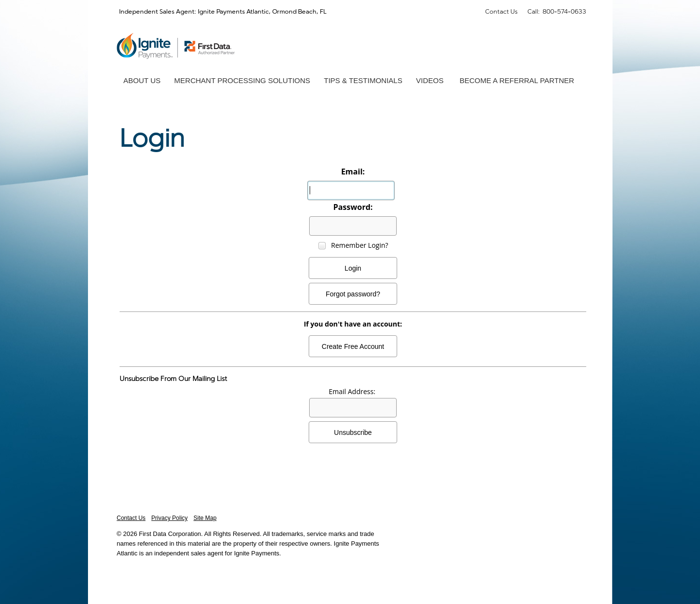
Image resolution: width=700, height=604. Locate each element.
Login (353, 268)
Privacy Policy (169, 518)
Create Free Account (353, 346)
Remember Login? (360, 245)
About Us (142, 80)
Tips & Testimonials (363, 80)
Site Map (205, 518)
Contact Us (501, 11)
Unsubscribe (353, 432)
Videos (430, 80)
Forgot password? (353, 294)
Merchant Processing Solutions (242, 80)
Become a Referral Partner (517, 80)
